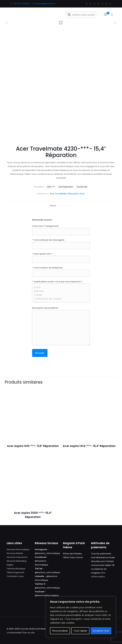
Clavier (60, 295)
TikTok (39, 569)
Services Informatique (18, 549)
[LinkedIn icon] (98, 4)
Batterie (60, 291)
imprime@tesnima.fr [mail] (45, 4)
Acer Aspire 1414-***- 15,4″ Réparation (89, 446)
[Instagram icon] (106, 4)
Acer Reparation (66, 187)
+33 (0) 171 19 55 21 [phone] (21, 4)
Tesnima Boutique (16, 569)
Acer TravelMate (58, 194)
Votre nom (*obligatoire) (61, 230)
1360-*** (51, 187)
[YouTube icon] (94, 4)
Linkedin (40, 576)
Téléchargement (15, 572)
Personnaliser (60, 631)
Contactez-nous (15, 576)
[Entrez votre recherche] (81, 15)
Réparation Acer (76, 194)
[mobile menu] (112, 15)
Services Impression (17, 557)
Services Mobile (15, 553)
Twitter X (40, 584)
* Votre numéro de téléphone (61, 271)
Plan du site (29, 633)
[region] (81, 617)
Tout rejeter (80, 631)
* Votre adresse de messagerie (61, 244)
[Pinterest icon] (102, 4)
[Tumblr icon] (110, 4)
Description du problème (61, 326)
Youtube (40, 592)
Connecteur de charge (60, 299)
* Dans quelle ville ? (61, 258)
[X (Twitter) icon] (90, 4)
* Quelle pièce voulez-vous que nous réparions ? (61, 291)
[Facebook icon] (86, 4)
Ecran (60, 287)
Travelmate (82, 187)
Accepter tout (101, 631)
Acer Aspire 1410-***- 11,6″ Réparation (33, 446)
